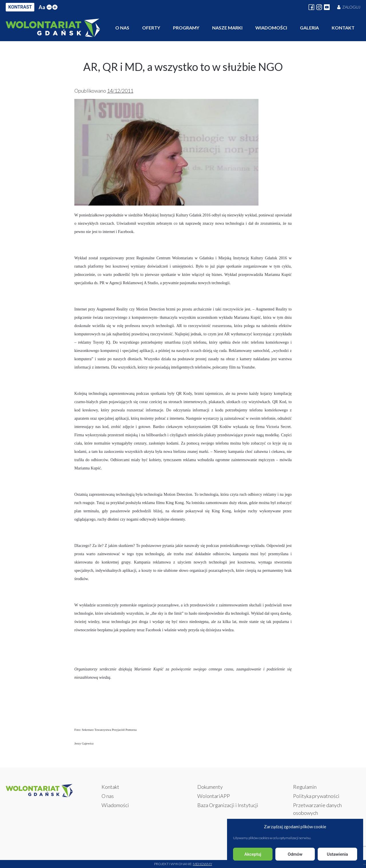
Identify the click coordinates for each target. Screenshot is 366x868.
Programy (186, 28)
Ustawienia (337, 854)
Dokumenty (210, 787)
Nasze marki (227, 28)
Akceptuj (253, 854)
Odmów (295, 854)
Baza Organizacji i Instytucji (228, 805)
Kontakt (343, 28)
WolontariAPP (214, 796)
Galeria (309, 28)
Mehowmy (203, 864)
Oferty (151, 28)
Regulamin (305, 787)
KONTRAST (20, 7)
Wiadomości (271, 28)
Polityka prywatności (316, 796)
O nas (122, 28)
